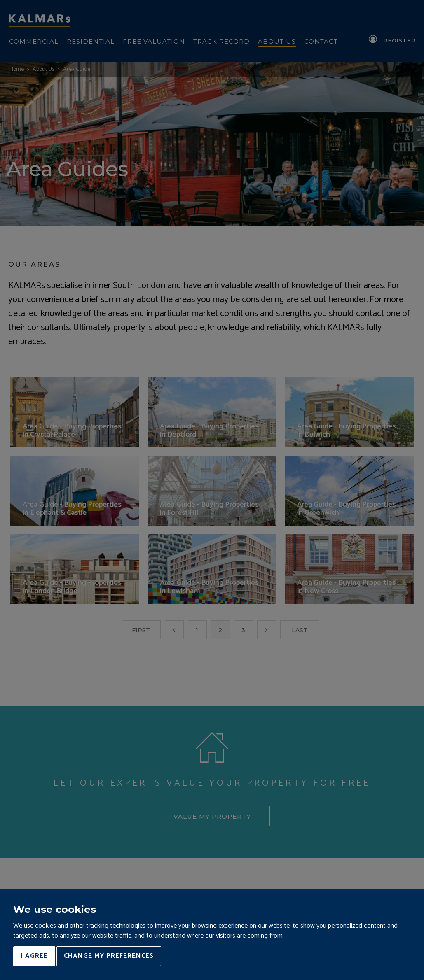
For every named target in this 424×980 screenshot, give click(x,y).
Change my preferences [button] (109, 956)
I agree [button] (34, 956)
